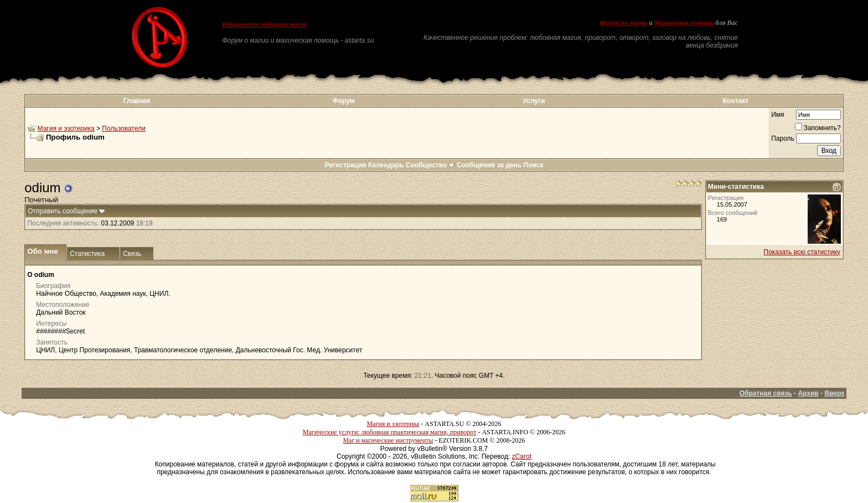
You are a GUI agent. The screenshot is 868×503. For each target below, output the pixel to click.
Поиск (534, 165)
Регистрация (345, 165)
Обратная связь (766, 393)
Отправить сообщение (63, 211)
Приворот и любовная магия (264, 24)
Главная (137, 101)
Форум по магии (623, 23)
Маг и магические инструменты (388, 440)
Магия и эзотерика (66, 129)
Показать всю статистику (802, 252)
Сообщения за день (489, 165)
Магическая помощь (684, 23)
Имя (777, 115)
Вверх (834, 393)
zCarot (522, 456)
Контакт (736, 101)
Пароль (783, 138)
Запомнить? (818, 128)
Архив (808, 393)
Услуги (534, 101)
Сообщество (430, 165)
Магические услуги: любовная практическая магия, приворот (390, 432)
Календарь (386, 165)
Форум (343, 101)
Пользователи (123, 129)
